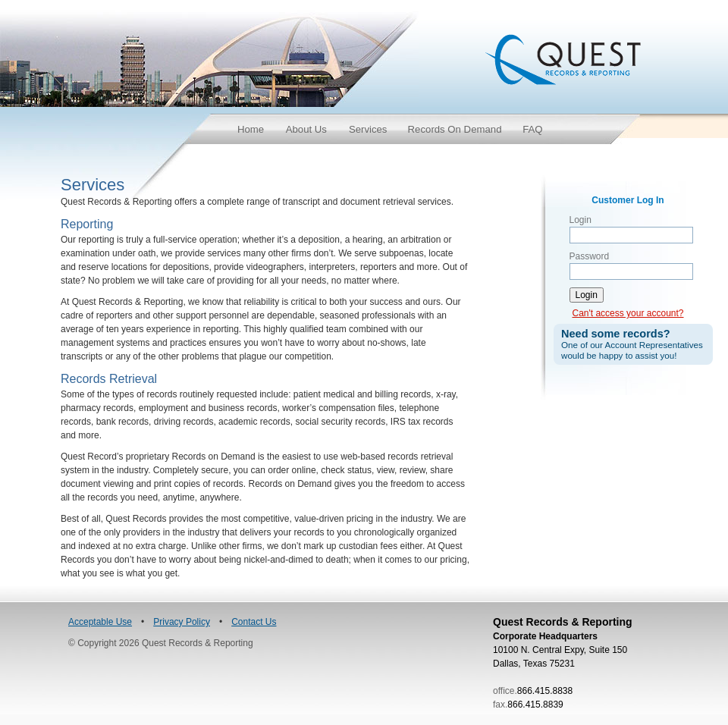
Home (251, 129)
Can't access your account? (628, 313)
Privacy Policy (182, 622)
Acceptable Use (100, 622)
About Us (306, 129)
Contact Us (254, 622)
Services (368, 129)
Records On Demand (455, 129)
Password (590, 256)
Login (581, 220)
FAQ (532, 129)
